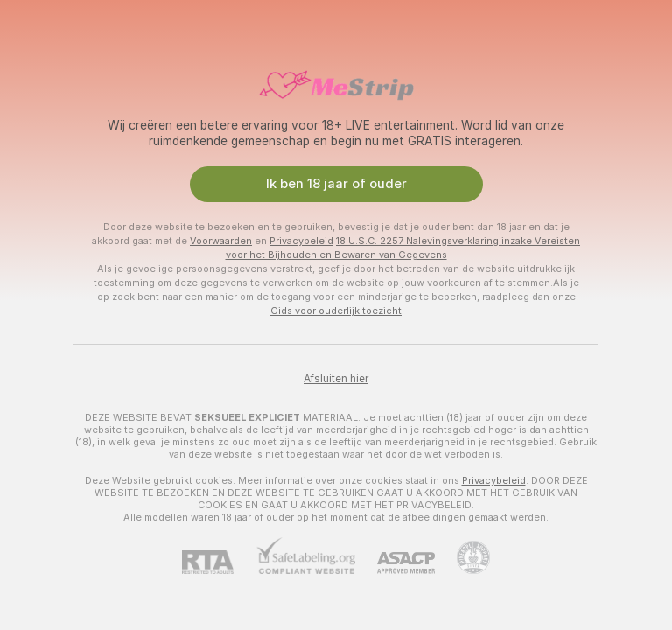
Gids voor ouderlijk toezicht (336, 311)
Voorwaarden (221, 241)
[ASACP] (395, 563)
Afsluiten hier (336, 379)
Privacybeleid (301, 241)
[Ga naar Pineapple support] (462, 557)
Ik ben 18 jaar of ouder (336, 184)
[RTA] (219, 562)
